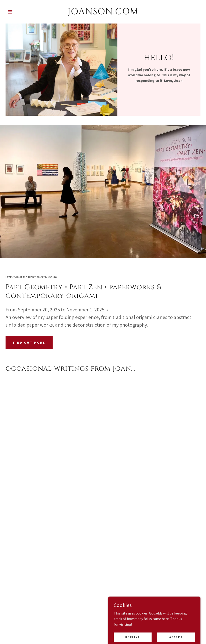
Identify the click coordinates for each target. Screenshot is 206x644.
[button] (20, 12)
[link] (103, 13)
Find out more (29, 343)
